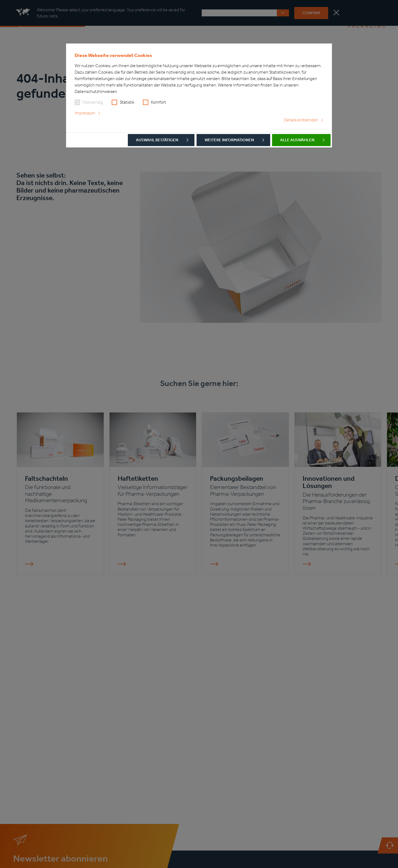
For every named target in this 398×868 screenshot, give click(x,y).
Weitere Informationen (229, 140)
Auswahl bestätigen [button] (157, 140)
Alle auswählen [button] (297, 140)
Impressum (85, 113)
